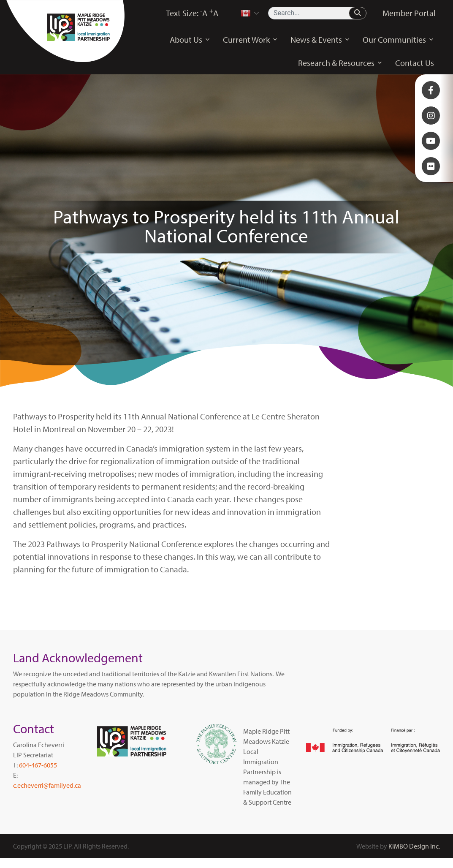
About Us (190, 40)
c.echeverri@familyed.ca (47, 785)
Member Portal (409, 13)
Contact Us (415, 63)
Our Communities (398, 40)
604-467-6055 (38, 765)
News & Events (320, 40)
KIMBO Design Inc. (414, 846)
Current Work (250, 40)
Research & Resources (340, 63)
